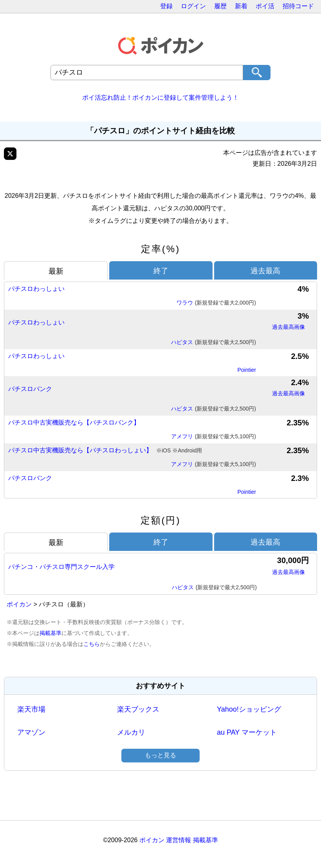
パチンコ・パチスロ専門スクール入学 (61, 567)
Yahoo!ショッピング (249, 709)
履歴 (220, 6)
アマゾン (31, 732)
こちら (92, 644)
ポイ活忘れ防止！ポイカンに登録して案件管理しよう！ (160, 98)
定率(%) (160, 249)
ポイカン (19, 604)
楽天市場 (31, 709)
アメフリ (214, 437)
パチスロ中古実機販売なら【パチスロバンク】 (74, 422)
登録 (166, 6)
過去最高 (265, 271)
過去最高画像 (289, 327)
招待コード (298, 6)
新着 (241, 6)
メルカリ (131, 732)
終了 (161, 271)
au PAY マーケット (247, 732)
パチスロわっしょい (36, 289)
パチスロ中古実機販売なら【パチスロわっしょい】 (105, 451)
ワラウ (216, 303)
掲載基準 (50, 633)
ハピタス (214, 343)
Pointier (247, 370)
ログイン (193, 6)
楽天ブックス (138, 709)
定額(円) (161, 520)
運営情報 (179, 840)
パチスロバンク (30, 389)
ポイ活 (265, 6)
